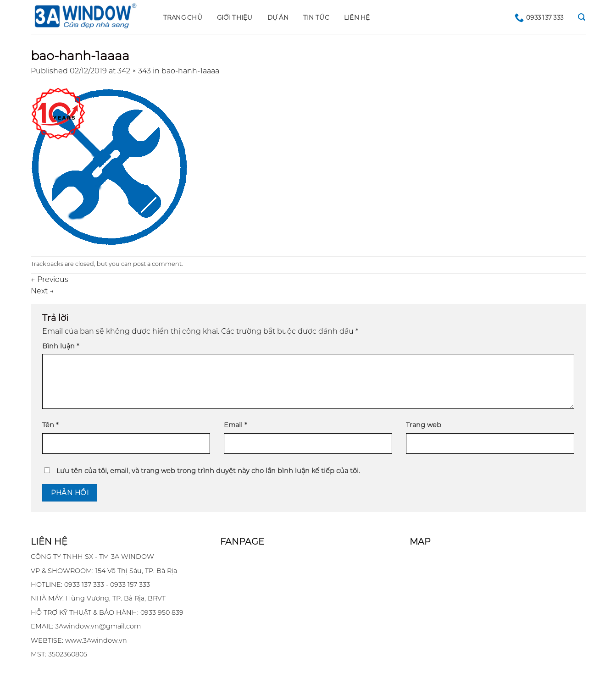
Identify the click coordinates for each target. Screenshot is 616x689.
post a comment (157, 264)
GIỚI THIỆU (235, 17)
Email (235, 425)
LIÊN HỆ (357, 17)
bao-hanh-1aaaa (190, 71)
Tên (50, 425)
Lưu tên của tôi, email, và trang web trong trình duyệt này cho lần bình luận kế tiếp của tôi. (208, 471)
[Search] (582, 17)
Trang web (424, 425)
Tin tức (316, 17)
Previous (50, 279)
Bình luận (61, 346)
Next (42, 291)
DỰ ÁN (278, 17)
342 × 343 (134, 71)
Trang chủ (183, 17)
